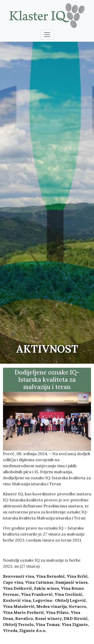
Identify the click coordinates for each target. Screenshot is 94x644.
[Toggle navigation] (47, 35)
